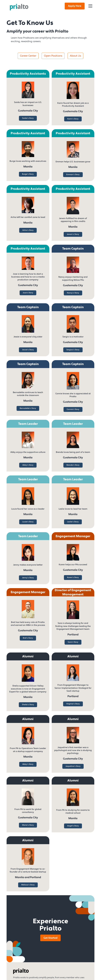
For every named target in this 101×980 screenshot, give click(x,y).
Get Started (50, 938)
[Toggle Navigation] (90, 6)
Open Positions (53, 56)
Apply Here (75, 6)
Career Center (28, 56)
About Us (75, 56)
